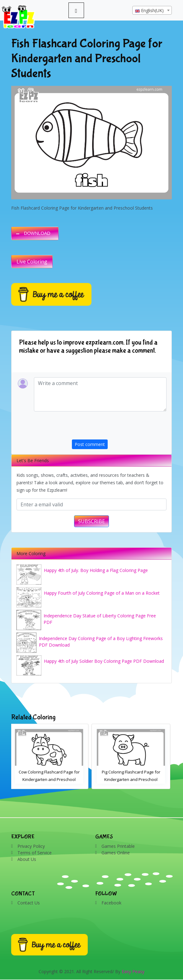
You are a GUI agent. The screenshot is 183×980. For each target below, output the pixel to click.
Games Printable (118, 846)
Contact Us (29, 903)
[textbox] (152, 11)
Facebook (111, 903)
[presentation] (119, 427)
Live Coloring (32, 262)
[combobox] (152, 10)
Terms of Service (35, 853)
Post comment (90, 444)
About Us (27, 859)
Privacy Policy (31, 846)
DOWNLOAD (37, 233)
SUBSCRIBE (91, 521)
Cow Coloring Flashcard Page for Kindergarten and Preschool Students (51, 779)
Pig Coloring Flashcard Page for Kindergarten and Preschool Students (133, 779)
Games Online (116, 853)
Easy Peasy (133, 971)
